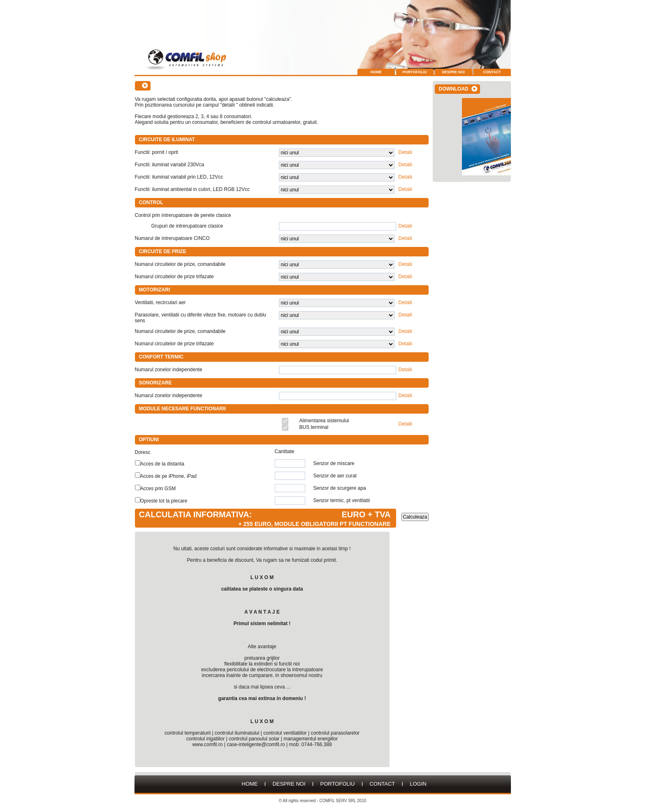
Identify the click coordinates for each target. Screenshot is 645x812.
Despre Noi (453, 72)
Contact (492, 72)
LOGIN (418, 784)
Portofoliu (415, 72)
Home (376, 72)
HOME (250, 784)
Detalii (405, 152)
